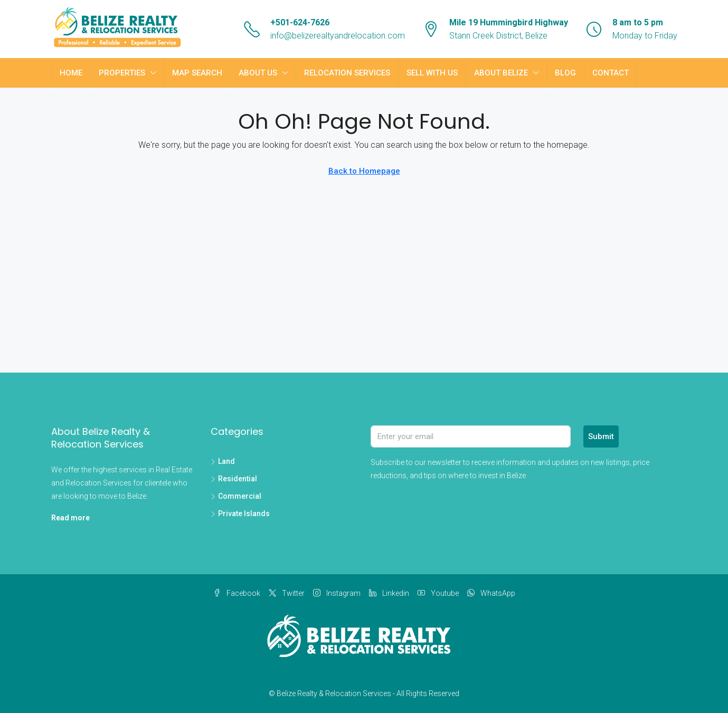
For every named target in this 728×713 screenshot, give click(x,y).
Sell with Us (432, 73)
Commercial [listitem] (236, 496)
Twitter (287, 593)
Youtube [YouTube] (438, 593)
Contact (611, 73)
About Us (258, 73)
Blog (565, 73)
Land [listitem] (223, 461)
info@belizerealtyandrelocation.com (338, 36)
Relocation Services (347, 73)
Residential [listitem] (234, 479)
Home (71, 73)
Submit (601, 436)
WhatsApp (491, 593)
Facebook (237, 593)
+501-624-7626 (300, 22)
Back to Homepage (364, 171)
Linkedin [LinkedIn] (389, 593)
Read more (70, 518)
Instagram (337, 593)
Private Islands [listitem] (240, 514)
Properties (122, 73)
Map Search (197, 73)
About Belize (501, 73)
